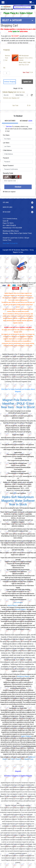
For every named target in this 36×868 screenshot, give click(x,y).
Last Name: (6, 143)
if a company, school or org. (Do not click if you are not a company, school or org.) (17, 128)
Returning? (26, 121)
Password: (6, 158)
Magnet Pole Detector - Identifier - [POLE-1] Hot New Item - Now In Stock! (18, 404)
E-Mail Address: (7, 150)
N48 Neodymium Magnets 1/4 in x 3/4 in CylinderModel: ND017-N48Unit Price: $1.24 (26, 60)
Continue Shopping (10, 82)
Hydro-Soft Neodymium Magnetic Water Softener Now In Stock (18, 501)
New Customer (10, 121)
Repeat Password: (8, 166)
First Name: (6, 135)
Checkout (18, 187)
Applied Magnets (13, 605)
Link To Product (18, 602)
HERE (15, 493)
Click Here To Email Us (10, 243)
